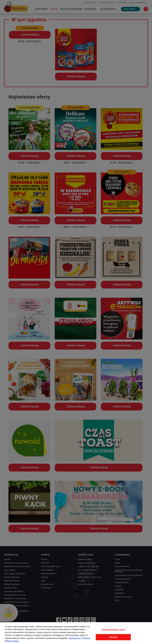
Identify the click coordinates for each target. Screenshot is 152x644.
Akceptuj (113, 637)
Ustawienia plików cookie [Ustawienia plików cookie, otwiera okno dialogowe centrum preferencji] (113, 630)
